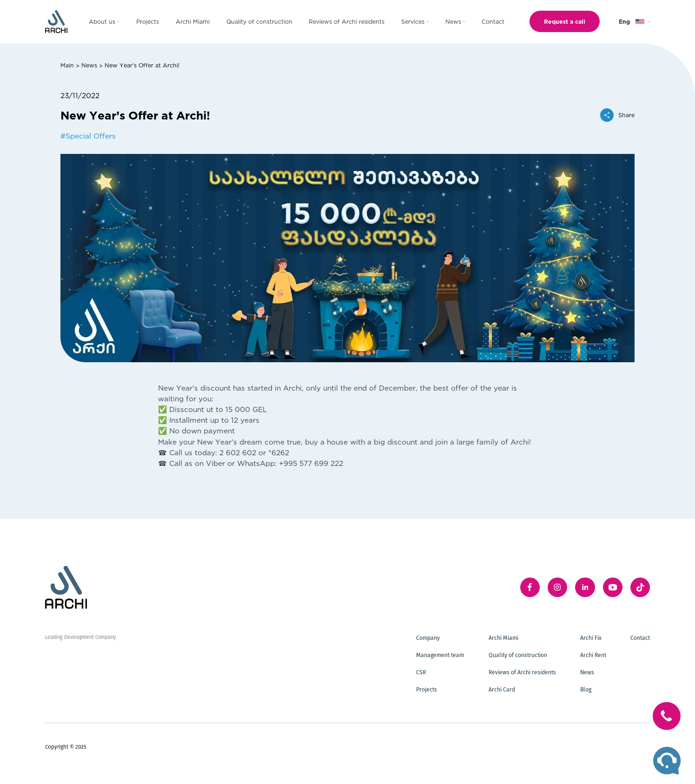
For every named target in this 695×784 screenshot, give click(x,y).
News (89, 65)
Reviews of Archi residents (522, 672)
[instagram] (557, 587)
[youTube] (613, 587)
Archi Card (502, 689)
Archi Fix (591, 638)
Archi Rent (593, 655)
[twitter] (640, 587)
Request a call (565, 21)
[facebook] (530, 587)
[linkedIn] (585, 587)
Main (67, 65)
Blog (586, 689)
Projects (427, 689)
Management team (440, 655)
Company (428, 638)
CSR (421, 672)
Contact (640, 638)
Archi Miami (503, 638)
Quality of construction (518, 655)
